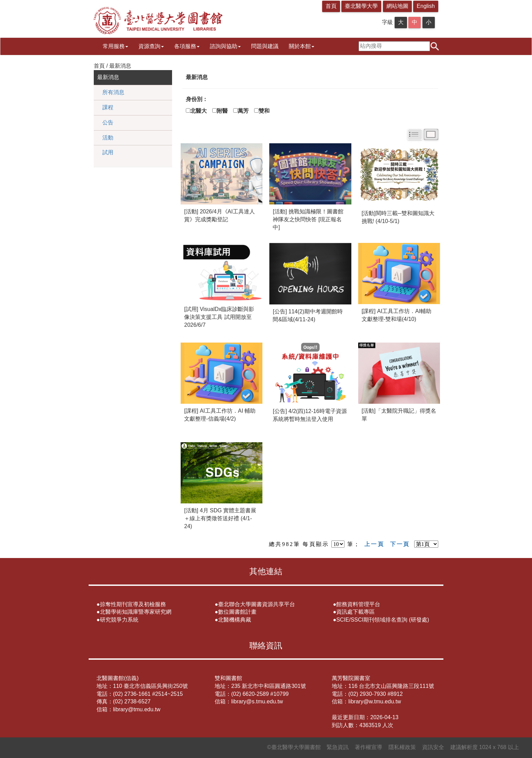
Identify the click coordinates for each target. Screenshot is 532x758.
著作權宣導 (369, 747)
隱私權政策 (402, 747)
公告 (108, 122)
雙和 (267, 111)
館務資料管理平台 (358, 604)
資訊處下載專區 (355, 612)
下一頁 (400, 544)
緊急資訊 (338, 747)
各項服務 (187, 46)
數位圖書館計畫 (237, 612)
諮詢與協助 (225, 46)
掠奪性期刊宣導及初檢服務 (133, 604)
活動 (108, 138)
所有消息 (113, 92)
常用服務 (115, 46)
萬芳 (246, 111)
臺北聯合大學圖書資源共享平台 (257, 604)
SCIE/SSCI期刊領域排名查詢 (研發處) (383, 620)
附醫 (225, 111)
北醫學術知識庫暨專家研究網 (136, 612)
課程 (108, 107)
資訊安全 (433, 747)
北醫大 (201, 111)
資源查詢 (151, 46)
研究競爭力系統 (119, 620)
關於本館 (302, 46)
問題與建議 (265, 46)
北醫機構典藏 (235, 620)
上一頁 (374, 544)
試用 (108, 152)
